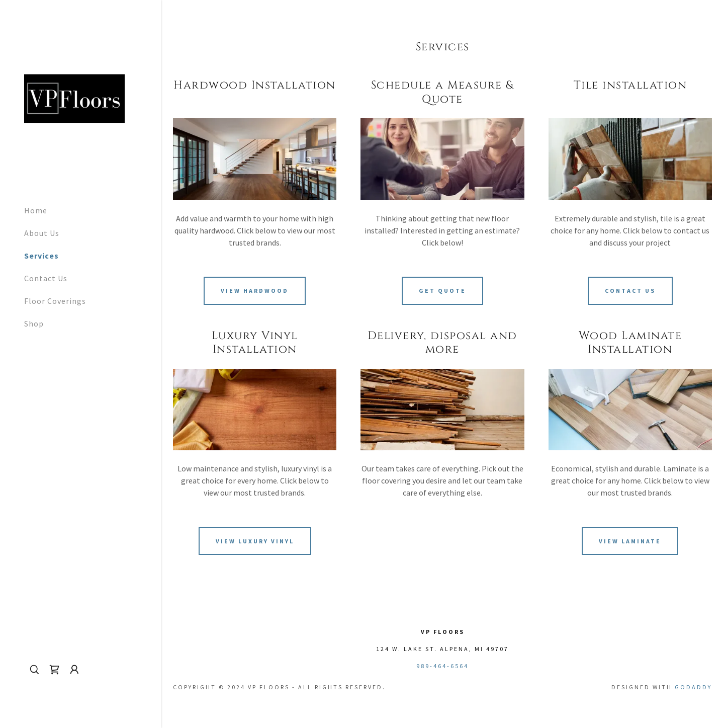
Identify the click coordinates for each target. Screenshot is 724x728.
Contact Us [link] (46, 278)
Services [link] (41, 256)
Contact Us (630, 291)
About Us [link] (42, 233)
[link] (74, 98)
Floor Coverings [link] (55, 301)
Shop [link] (34, 323)
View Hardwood (255, 291)
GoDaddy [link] (693, 687)
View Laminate (630, 541)
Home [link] (36, 210)
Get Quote (442, 291)
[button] (74, 670)
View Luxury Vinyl (255, 541)
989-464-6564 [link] (442, 666)
